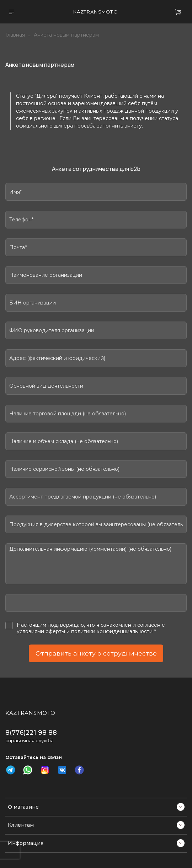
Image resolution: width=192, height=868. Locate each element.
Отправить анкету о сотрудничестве (96, 653)
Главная (15, 35)
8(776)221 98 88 (31, 732)
